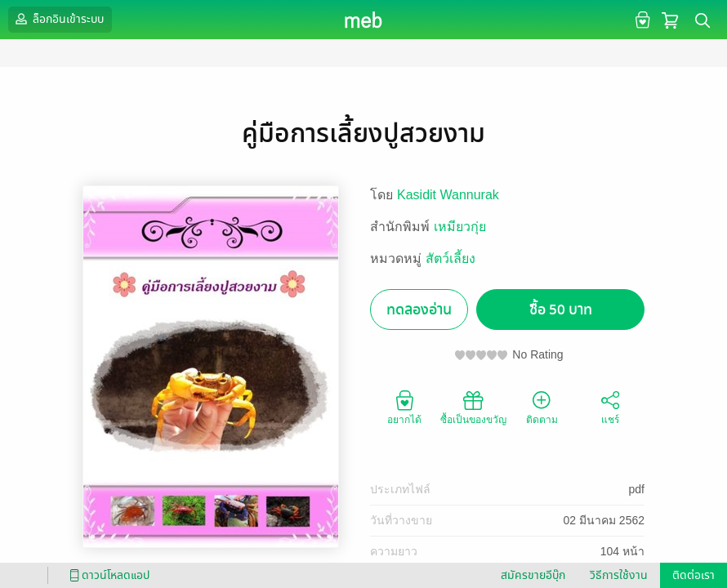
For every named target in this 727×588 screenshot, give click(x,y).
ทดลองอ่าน (419, 310)
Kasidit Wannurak (448, 195)
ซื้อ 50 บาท (561, 310)
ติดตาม (542, 407)
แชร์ (610, 407)
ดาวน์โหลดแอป (107, 575)
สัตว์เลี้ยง (450, 258)
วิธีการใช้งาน (619, 575)
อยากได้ (404, 407)
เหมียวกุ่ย (460, 227)
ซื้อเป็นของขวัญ (473, 407)
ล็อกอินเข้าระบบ (58, 19)
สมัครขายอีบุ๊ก (533, 575)
